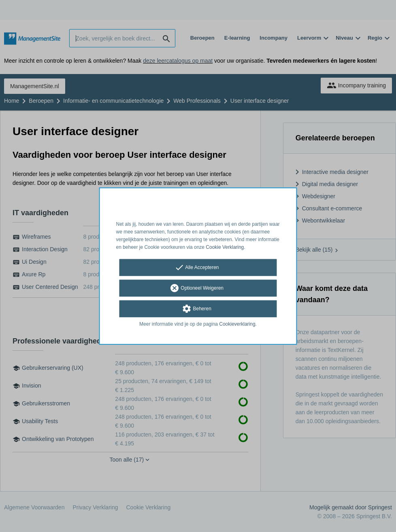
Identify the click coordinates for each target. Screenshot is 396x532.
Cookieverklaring (237, 324)
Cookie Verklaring (225, 247)
